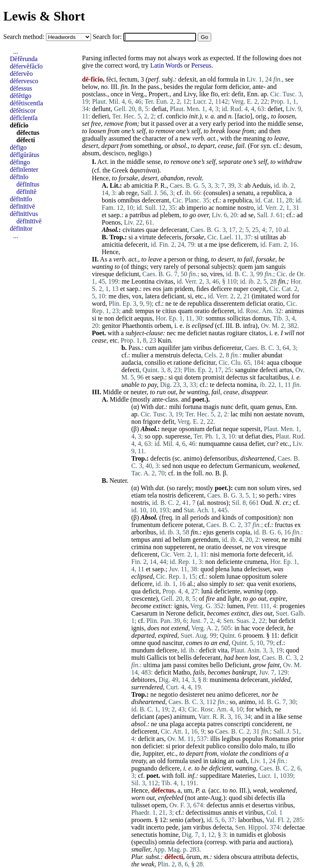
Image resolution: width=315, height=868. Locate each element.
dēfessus (21, 88)
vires (216, 274)
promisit (213, 377)
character (154, 138)
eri (225, 94)
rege (132, 193)
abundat (272, 355)
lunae (234, 576)
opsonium (192, 429)
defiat (159, 109)
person (177, 259)
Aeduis (261, 185)
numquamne (215, 444)
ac (211, 208)
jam (259, 267)
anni (157, 540)
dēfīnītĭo (21, 199)
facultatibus (273, 377)
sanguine (246, 370)
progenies (292, 606)
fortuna (192, 407)
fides (203, 289)
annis (237, 805)
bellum (182, 540)
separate (230, 162)
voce (258, 628)
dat (159, 407)
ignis (181, 606)
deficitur (205, 362)
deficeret (223, 311)
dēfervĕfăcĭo (26, 66)
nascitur (173, 643)
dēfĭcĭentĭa (24, 118)
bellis (184, 658)
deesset (232, 547)
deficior (239, 87)
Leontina (143, 281)
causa (240, 444)
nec (171, 333)
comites (198, 665)
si (131, 237)
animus (294, 311)
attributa (264, 857)
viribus (203, 348)
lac (234, 414)
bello (217, 665)
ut (200, 244)
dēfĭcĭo (19, 125)
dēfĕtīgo (21, 96)
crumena (256, 562)
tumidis (246, 835)
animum (184, 717)
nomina (247, 385)
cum (151, 348)
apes (164, 717)
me (213, 244)
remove (114, 124)
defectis (161, 458)
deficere (221, 289)
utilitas (269, 237)
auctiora (279, 842)
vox (137, 296)
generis (225, 532)
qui (178, 377)
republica (274, 193)
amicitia (142, 185)
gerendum (205, 540)
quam (185, 311)
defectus (237, 377)
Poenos (111, 222)
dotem (193, 377)
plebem (170, 215)
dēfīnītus (28, 184)
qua (251, 584)
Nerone (175, 613)
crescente (144, 599)
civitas (165, 281)
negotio (168, 694)
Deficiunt (237, 665)
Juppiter (153, 753)
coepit (258, 289)
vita (223, 650)
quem (246, 267)
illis (215, 739)
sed (166, 466)
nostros (217, 503)
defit (238, 94)
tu (282, 746)
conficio (176, 116)
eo (204, 466)
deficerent (191, 495)
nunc (227, 407)
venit (264, 584)
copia (243, 532)
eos (157, 289)
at (191, 124)
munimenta (224, 680)
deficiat (256, 303)
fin (124, 87)
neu (211, 694)
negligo (138, 153)
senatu (245, 193)
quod (207, 569)
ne (168, 303)
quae (152, 230)
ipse (224, 244)
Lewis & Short (44, 16)
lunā (207, 591)
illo (291, 746)
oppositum (256, 576)
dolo (256, 746)
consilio (155, 362)
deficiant (173, 296)
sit (252, 377)
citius (170, 311)
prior (298, 739)
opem (159, 805)
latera (153, 296)
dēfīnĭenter (24, 169)
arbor (194, 820)
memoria (233, 554)
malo (270, 746)
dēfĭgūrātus (25, 155)
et (104, 215)
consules (217, 193)
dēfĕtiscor (23, 110)
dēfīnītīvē (22, 206)
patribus (140, 215)
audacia (131, 362)
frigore (152, 422)
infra (249, 326)
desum (292, 146)
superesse (178, 436)
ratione (183, 362)
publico (216, 746)
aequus (143, 318)
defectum (221, 466)
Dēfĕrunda (24, 59)
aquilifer (169, 348)
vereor (270, 540)
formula (228, 79)
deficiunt (127, 274)
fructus (284, 525)
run (161, 392)
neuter (138, 392)
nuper (241, 289)
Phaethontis (138, 326)
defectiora (189, 842)
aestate (274, 414)
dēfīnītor (21, 228)
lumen (235, 606)
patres (215, 724)
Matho (181, 672)
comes (194, 643)
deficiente (229, 562)
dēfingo (20, 162)
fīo (214, 94)
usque (191, 466)
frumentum (146, 525)
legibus (231, 739)
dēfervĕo (21, 74)
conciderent (267, 724)
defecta (192, 355)
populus (253, 739)
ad (155, 215)
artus (286, 370)
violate (229, 753)
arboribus (144, 532)
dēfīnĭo (19, 177)
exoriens (283, 584)
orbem (163, 326)
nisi (215, 554)
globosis (275, 835)
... (16, 51)
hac (246, 628)
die (135, 753)
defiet (275, 109)
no (104, 87)
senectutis (144, 835)
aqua (273, 362)
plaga (177, 724)
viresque (103, 274)
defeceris (170, 237)
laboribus (250, 820)
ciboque (291, 362)
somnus (216, 318)
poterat (194, 525)
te (176, 303)
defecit (275, 628)
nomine (226, 208)
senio (176, 820)
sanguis (276, 267)
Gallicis (157, 658)
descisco (114, 153)
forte (252, 554)
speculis (144, 842)
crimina (141, 547)
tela (152, 495)
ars (160, 739)
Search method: (25, 37)
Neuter (118, 481)
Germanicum (252, 466)
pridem (184, 289)
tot (172, 658)
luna (237, 569)
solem (217, 576)
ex (298, 525)
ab (127, 185)
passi (180, 665)
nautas (217, 333)
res (147, 289)
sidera (221, 857)
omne (139, 643)
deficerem (244, 244)
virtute (148, 237)
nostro (246, 208)
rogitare (237, 333)
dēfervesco (24, 81)
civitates (134, 230)
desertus (262, 805)
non (109, 318)
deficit (124, 318)
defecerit (136, 244)
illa (281, 798)
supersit (250, 429)
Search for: (108, 37)
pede (172, 827)
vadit (138, 827)
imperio (197, 208)
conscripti (237, 724)
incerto (155, 827)
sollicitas (239, 318)
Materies (243, 776)
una (163, 724)
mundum (143, 650)
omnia (167, 842)
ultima (152, 665)
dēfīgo (18, 147)
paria (249, 842)
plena (223, 569)
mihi (175, 407)
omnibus (129, 200)
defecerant (156, 200)
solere (279, 576)
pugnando (144, 768)
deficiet (197, 333)
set (86, 124)
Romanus (277, 739)
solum (267, 488)
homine (169, 835)
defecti (130, 370)
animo (192, 458)
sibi (248, 798)
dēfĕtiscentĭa (26, 103)
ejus (209, 532)
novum (294, 414)
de (183, 303)
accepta (196, 724)
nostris (168, 495)
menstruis (168, 355)
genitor (111, 326)
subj (167, 79)
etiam (139, 495)
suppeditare (215, 776)
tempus (145, 311)
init (193, 116)
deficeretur (227, 348)
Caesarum (144, 613)
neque (169, 429)
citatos (258, 333)
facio (244, 116)
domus (261, 318)
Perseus (201, 65)
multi (138, 658)
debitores (143, 680)
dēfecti (26, 140)
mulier (140, 355)
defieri (100, 116)
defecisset (257, 569)
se (251, 215)
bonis (109, 200)
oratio (275, 303)
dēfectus (28, 133)
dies (123, 296)
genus (274, 407)
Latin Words (166, 65)
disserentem (229, 303)
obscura (241, 857)
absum (91, 153)
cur (272, 444)
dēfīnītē (26, 192)
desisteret (192, 694)
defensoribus (220, 458)
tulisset (140, 805)
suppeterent (180, 547)
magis (211, 407)
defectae (294, 827)
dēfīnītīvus (24, 214)
